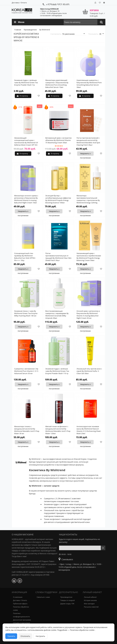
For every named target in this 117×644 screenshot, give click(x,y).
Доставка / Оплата (19, 3)
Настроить (40, 636)
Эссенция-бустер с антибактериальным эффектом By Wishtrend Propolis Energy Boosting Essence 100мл (58, 199)
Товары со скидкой (68, 600)
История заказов (90, 600)
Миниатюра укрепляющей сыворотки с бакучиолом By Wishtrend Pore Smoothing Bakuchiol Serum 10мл (57, 84)
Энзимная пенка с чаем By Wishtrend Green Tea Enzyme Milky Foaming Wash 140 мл (26, 313)
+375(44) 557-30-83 (56, 4)
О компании (18, 597)
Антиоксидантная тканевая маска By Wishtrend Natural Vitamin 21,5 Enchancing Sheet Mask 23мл (89, 430)
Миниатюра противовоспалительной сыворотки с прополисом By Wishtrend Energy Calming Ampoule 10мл (88, 200)
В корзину (22, 96)
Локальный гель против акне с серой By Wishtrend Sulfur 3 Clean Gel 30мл (89, 371)
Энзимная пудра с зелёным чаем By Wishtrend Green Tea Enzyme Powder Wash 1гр (26, 83)
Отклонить (25, 636)
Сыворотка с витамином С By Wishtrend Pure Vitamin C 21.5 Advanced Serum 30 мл (26, 371)
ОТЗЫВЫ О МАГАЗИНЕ (22, 623)
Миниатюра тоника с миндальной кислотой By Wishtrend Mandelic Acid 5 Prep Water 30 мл (27, 430)
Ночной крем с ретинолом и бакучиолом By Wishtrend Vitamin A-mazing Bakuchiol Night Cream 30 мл (88, 315)
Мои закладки (89, 604)
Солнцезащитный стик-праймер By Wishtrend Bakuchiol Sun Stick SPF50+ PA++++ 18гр (25, 257)
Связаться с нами (43, 597)
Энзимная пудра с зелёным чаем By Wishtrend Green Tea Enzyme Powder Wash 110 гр (57, 371)
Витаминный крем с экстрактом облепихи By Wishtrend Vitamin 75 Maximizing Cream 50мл (58, 140)
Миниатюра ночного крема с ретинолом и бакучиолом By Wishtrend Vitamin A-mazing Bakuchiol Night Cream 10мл (26, 199)
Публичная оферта (20, 604)
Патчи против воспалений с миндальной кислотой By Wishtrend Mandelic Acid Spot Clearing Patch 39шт (88, 141)
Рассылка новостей (91, 607)
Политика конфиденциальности (21, 615)
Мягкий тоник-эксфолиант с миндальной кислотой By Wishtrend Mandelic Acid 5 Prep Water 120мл (58, 430)
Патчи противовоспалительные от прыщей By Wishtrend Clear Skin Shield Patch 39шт (58, 257)
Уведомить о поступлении (85, 154)
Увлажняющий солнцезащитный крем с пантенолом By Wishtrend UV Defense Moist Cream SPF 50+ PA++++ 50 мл (26, 143)
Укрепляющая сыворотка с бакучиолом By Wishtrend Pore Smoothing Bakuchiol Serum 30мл (89, 84)
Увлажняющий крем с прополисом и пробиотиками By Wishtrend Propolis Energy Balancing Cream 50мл (89, 257)
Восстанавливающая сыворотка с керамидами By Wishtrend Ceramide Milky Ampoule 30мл (57, 315)
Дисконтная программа (22, 620)
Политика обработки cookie (21, 609)
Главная (18, 30)
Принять (11, 636)
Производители (66, 597)
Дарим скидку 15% (67, 604)
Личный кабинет (90, 597)
